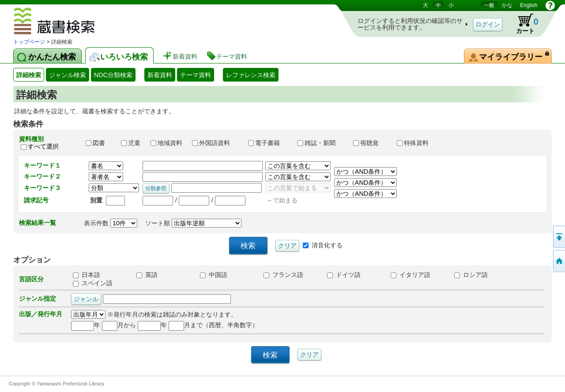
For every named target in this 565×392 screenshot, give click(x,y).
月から (119, 325)
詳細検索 (29, 75)
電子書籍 (269, 143)
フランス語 (283, 275)
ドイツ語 (344, 275)
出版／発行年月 (41, 314)
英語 (147, 275)
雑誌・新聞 (321, 143)
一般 (489, 5)
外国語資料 (216, 143)
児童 (132, 143)
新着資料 (160, 75)
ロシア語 (471, 275)
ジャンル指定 (38, 299)
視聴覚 (371, 143)
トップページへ (558, 261)
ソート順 (193, 223)
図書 (99, 143)
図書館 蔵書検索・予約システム (80, 22)
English (529, 5)
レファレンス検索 (251, 75)
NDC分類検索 (113, 75)
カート (523, 24)
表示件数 (111, 223)
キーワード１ (42, 165)
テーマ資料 (196, 75)
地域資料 (167, 143)
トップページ (29, 42)
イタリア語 (411, 275)
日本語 (87, 275)
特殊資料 (417, 143)
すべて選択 (43, 146)
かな (507, 5)
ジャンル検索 (68, 75)
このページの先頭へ (558, 237)
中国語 (214, 275)
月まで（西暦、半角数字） (213, 325)
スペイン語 (93, 283)
